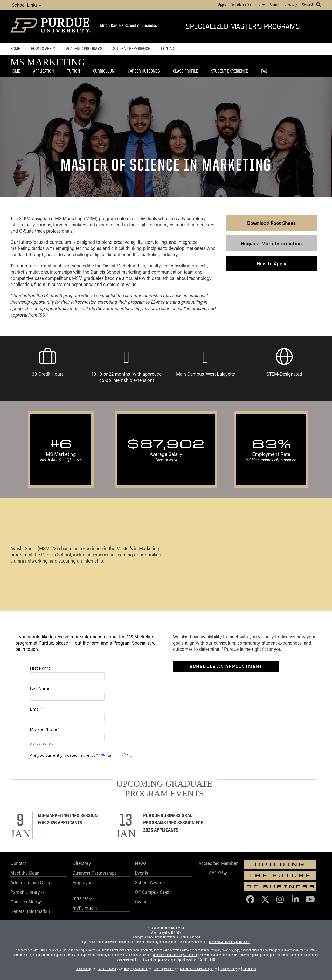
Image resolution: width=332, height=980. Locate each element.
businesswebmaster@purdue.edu (230, 942)
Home (15, 48)
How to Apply (43, 48)
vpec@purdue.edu (182, 959)
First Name (40, 668)
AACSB (216, 873)
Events (141, 873)
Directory (291, 4)
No (129, 756)
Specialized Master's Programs (243, 26)
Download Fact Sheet (271, 223)
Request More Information (271, 243)
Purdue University (164, 937)
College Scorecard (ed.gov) (197, 969)
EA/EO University (108, 969)
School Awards (150, 882)
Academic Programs (84, 48)
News (141, 863)
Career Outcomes (144, 71)
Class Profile (185, 71)
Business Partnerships (95, 873)
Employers (83, 882)
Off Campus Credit (153, 892)
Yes (109, 756)
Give (262, 4)
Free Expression (164, 969)
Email (35, 709)
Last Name (40, 689)
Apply (222, 4)
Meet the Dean (25, 873)
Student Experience (132, 48)
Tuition (74, 71)
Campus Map (24, 902)
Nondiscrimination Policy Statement (175, 955)
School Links (27, 5)
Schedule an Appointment (226, 666)
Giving (141, 902)
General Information (30, 911)
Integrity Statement (136, 969)
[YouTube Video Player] (245, 555)
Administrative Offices (32, 882)
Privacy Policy (228, 969)
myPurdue (83, 908)
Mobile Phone (43, 729)
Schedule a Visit (242, 4)
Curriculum (104, 71)
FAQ (264, 71)
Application (44, 71)
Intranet (80, 898)
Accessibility (84, 969)
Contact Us (249, 969)
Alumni (275, 4)
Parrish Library (25, 892)
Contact (308, 4)
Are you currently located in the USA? (65, 755)
